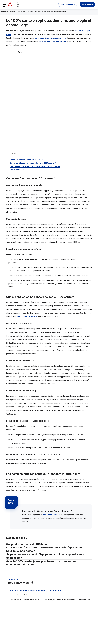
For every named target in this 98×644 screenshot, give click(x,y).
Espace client (87, 4)
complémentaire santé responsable (51, 38)
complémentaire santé (27, 227)
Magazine (13, 12)
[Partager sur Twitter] (57, 607)
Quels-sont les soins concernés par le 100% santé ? (33, 74)
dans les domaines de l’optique (52, 41)
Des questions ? (17, 81)
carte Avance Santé (52, 426)
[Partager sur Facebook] (63, 607)
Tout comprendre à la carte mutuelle (70, 501)
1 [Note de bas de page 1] (30, 432)
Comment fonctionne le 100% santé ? (26, 71)
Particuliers (5, 12)
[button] (68, 4)
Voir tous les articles (18, 564)
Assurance (21, 12)
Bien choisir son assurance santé (26, 531)
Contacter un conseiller (77, 590)
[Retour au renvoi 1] (49, 629)
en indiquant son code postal (22, 639)
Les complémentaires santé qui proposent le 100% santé (35, 77)
